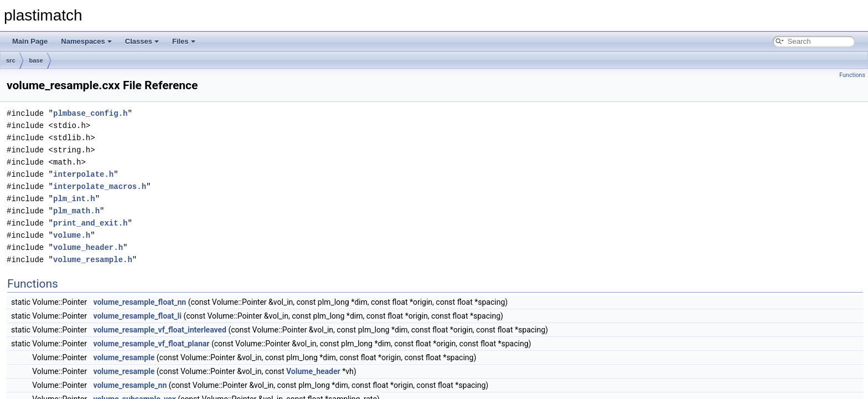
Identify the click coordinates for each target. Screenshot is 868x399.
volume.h (72, 235)
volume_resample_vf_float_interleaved (160, 330)
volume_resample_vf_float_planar (151, 344)
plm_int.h (74, 199)
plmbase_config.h (90, 113)
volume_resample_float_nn (139, 302)
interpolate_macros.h (100, 186)
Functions (852, 75)
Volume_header (313, 371)
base (36, 60)
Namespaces (86, 41)
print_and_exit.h (90, 223)
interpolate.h (83, 174)
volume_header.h (88, 247)
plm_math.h (76, 211)
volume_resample (124, 357)
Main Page (30, 41)
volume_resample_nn (130, 385)
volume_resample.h (93, 260)
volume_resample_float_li (137, 316)
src (11, 60)
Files (184, 41)
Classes (142, 41)
